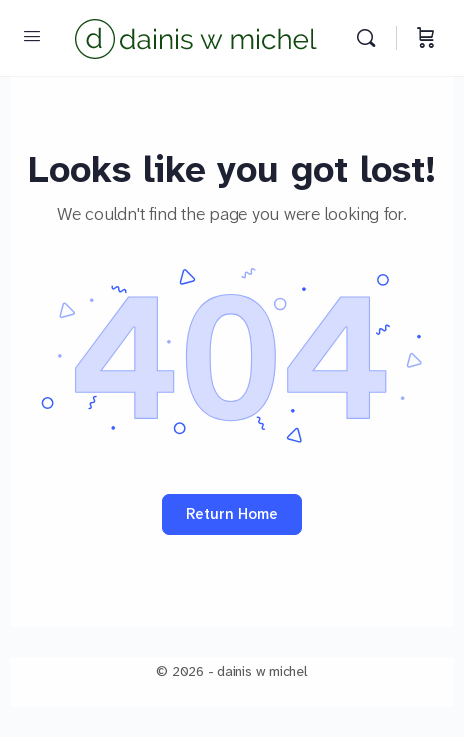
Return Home (232, 514)
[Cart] (426, 38)
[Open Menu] (32, 36)
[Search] (371, 38)
